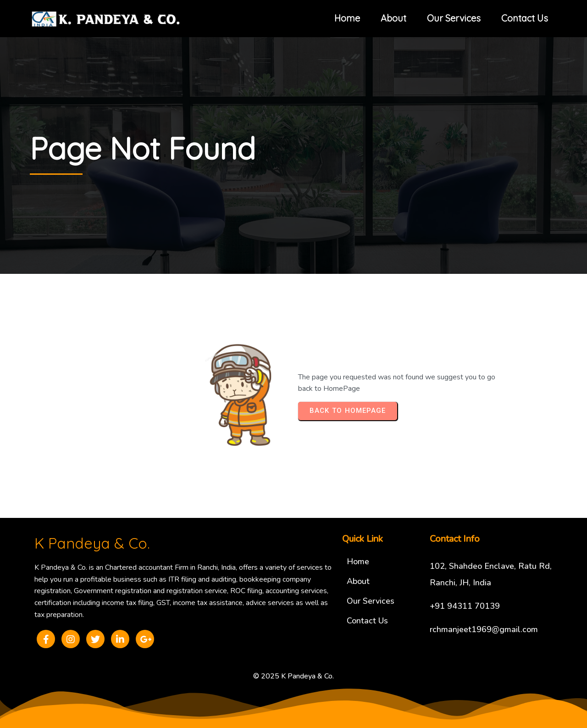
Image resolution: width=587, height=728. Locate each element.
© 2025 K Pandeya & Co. (293, 676)
